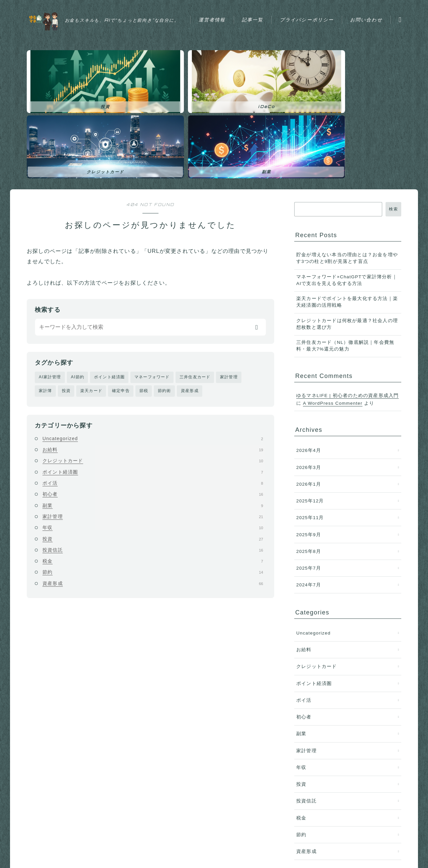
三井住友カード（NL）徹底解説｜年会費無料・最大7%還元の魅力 (345, 253)
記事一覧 (263, 12)
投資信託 (153, 458)
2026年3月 (309, 375)
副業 (153, 413)
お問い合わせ (225, 27)
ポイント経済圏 (109, 285)
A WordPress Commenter (333, 311)
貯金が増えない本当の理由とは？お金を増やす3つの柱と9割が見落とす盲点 (347, 166)
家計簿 (45, 299)
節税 (144, 299)
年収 (153, 436)
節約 (153, 480)
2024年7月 (309, 493)
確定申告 (121, 299)
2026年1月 (309, 392)
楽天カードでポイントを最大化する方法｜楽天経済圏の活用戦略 (347, 210)
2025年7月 (309, 476)
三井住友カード (195, 285)
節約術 (165, 299)
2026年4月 (309, 358)
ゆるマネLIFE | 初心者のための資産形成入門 (347, 303)
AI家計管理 (50, 285)
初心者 (153, 402)
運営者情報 (223, 12)
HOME (34, 838)
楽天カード (91, 299)
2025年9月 (309, 442)
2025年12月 (310, 409)
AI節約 (78, 285)
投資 (66, 299)
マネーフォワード (152, 285)
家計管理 (229, 285)
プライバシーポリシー (317, 12)
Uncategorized (153, 347)
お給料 (153, 358)
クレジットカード (153, 369)
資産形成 (190, 299)
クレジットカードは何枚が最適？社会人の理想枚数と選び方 (347, 232)
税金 (153, 469)
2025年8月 (309, 459)
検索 (393, 117)
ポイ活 (153, 391)
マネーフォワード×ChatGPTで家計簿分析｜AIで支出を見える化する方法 (347, 188)
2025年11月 (310, 425)
